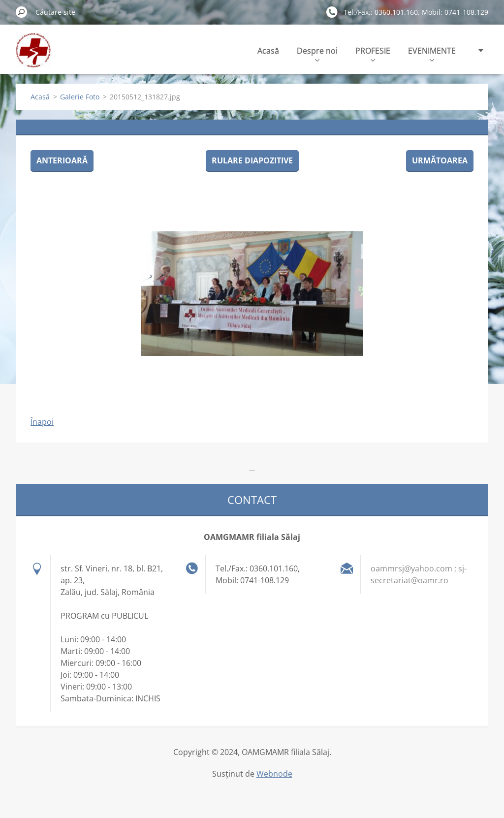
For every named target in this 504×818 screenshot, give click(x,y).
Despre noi (317, 53)
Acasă (268, 51)
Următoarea (440, 160)
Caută (22, 12)
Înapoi (42, 422)
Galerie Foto (80, 97)
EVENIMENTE (432, 53)
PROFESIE (373, 53)
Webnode (274, 774)
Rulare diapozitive (252, 160)
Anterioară (62, 160)
